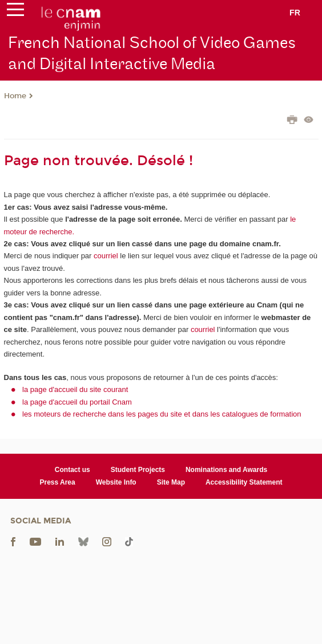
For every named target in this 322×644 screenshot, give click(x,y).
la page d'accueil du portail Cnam (77, 402)
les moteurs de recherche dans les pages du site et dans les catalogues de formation (162, 414)
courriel (106, 256)
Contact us (73, 470)
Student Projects (138, 470)
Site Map (171, 482)
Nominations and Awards (226, 470)
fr (295, 13)
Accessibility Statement (244, 482)
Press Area (58, 482)
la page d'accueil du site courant (75, 389)
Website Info (116, 482)
